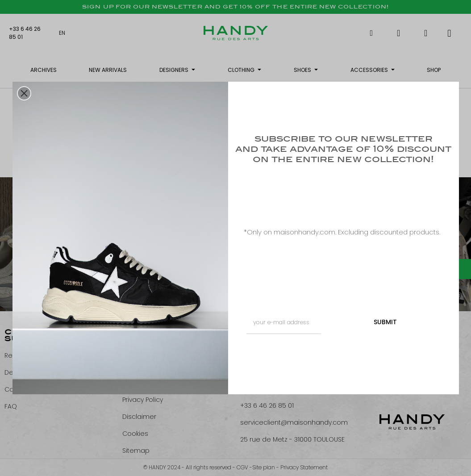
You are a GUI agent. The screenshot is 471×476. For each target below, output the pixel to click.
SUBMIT (385, 322)
